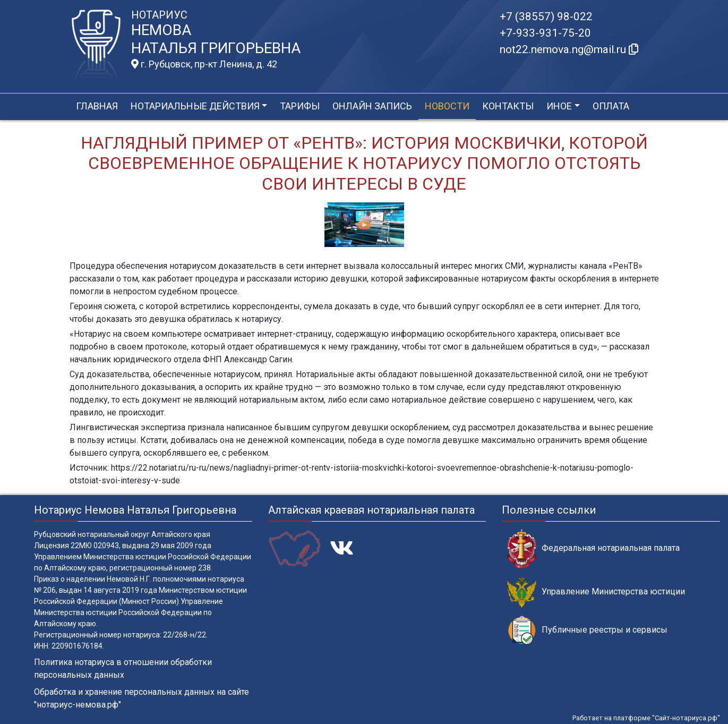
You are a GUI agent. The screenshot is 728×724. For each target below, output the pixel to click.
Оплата (611, 106)
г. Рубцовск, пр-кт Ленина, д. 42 (204, 64)
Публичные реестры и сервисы (587, 630)
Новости (447, 106)
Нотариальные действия (195, 106)
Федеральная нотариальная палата (593, 548)
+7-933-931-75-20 (545, 33)
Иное (559, 106)
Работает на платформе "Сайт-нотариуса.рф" (646, 718)
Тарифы (300, 106)
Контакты (508, 106)
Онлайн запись (372, 106)
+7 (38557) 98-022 (546, 16)
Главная (97, 106)
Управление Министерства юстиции (596, 592)
